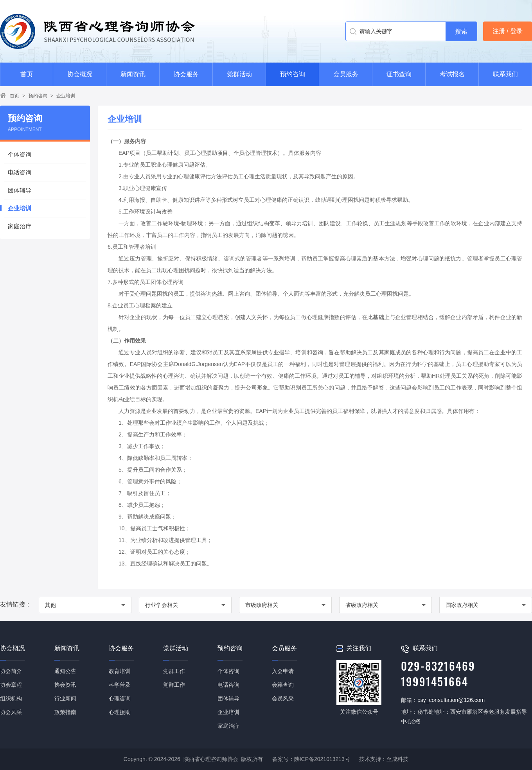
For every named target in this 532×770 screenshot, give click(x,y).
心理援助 (120, 712)
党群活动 (239, 74)
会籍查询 (283, 685)
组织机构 (11, 698)
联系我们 (505, 74)
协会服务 (186, 74)
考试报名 (452, 74)
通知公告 (65, 671)
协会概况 (80, 74)
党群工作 (174, 671)
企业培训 (66, 96)
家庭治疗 (20, 226)
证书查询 (399, 74)
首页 (27, 74)
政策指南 (65, 712)
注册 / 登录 (508, 31)
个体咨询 (20, 154)
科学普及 (120, 685)
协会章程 (11, 685)
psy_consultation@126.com (451, 700)
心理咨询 (120, 698)
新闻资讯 (133, 74)
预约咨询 (293, 74)
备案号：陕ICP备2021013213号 (311, 759)
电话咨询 (20, 172)
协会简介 (11, 671)
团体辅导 (20, 190)
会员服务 (346, 74)
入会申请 (283, 671)
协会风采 (11, 712)
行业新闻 (65, 698)
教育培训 (120, 671)
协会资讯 (65, 685)
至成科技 (397, 759)
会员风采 (283, 698)
